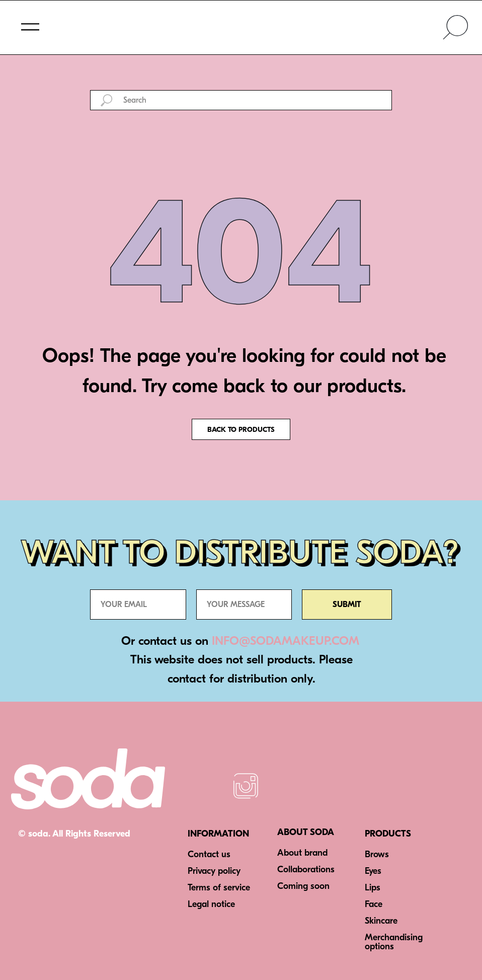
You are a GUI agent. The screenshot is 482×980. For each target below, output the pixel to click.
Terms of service (219, 888)
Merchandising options (394, 942)
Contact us (209, 854)
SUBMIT (347, 605)
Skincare (381, 921)
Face (374, 904)
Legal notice (211, 904)
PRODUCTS (388, 834)
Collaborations (306, 870)
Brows (377, 854)
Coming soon (303, 886)
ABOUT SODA (306, 832)
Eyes (373, 871)
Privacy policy (214, 871)
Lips (373, 888)
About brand (302, 853)
